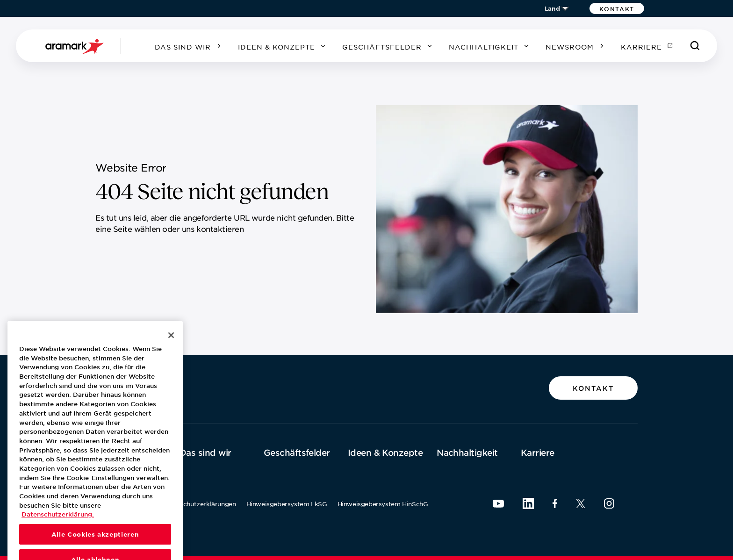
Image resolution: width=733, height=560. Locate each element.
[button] (617, 8)
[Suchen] (695, 46)
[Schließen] (171, 353)
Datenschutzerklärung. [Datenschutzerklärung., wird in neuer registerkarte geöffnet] (58, 533)
